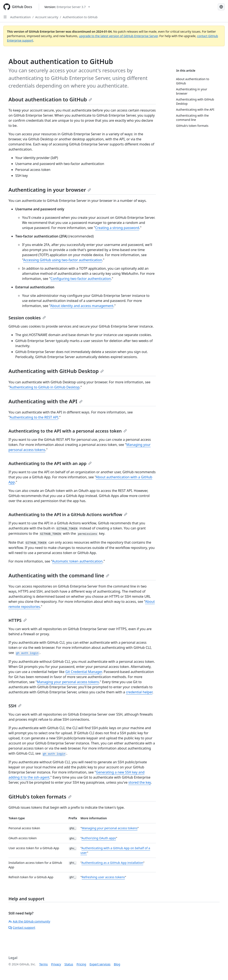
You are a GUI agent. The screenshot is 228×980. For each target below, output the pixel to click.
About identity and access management (82, 306)
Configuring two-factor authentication (81, 279)
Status (69, 964)
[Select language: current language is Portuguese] (221, 7)
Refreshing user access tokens (103, 877)
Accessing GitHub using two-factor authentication (63, 260)
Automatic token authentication (77, 561)
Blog (117, 964)
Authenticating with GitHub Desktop (56, 371)
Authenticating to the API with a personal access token (68, 431)
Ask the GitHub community (29, 921)
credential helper (139, 692)
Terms (43, 964)
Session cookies (27, 318)
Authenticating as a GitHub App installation (112, 863)
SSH (15, 706)
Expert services (100, 964)
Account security (47, 17)
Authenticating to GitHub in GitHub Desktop (45, 387)
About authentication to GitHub (50, 99)
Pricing (81, 964)
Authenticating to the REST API (34, 417)
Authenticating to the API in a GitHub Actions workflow (68, 514)
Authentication (20, 17)
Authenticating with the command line (59, 575)
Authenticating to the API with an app (50, 463)
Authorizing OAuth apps (99, 838)
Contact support (22, 928)
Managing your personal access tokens (68, 682)
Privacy (56, 964)
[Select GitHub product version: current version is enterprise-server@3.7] (67, 7)
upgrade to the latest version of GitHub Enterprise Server (118, 36)
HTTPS (18, 620)
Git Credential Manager (84, 672)
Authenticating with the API (45, 401)
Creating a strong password (117, 228)
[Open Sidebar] (5, 17)
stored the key (140, 782)
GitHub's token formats (40, 796)
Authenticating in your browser (50, 190)
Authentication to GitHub (80, 17)
